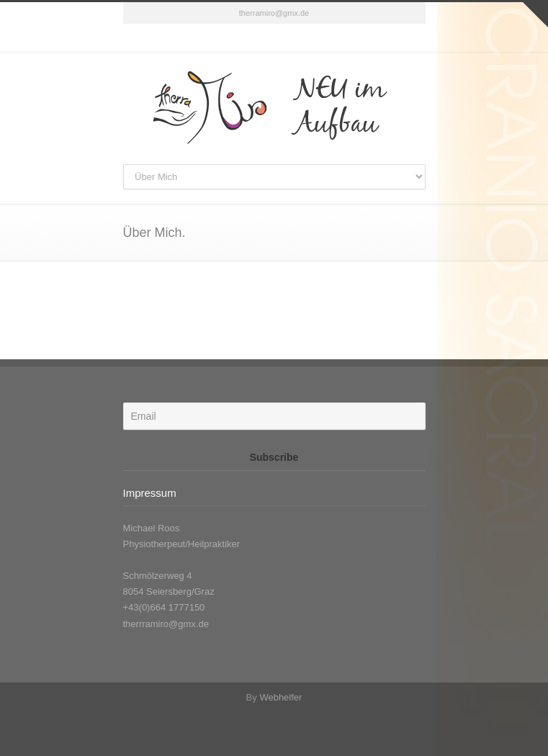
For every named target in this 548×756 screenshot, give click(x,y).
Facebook (274, 38)
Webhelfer (280, 697)
